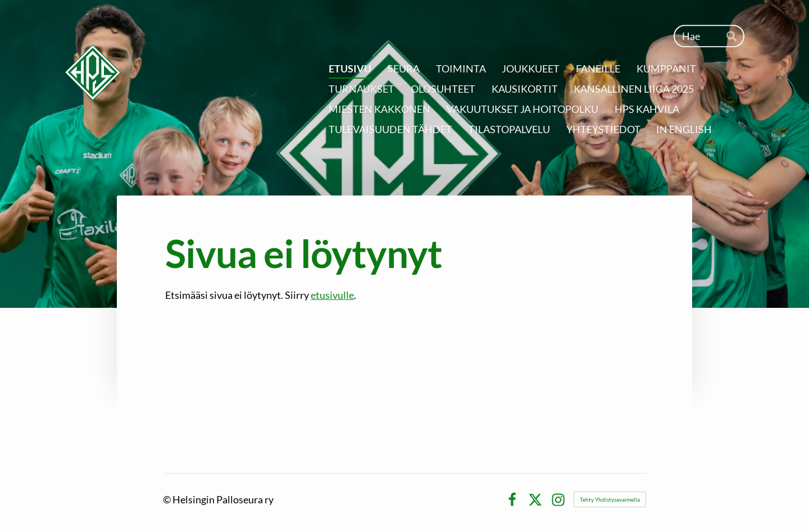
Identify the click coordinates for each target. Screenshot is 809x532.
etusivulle (332, 295)
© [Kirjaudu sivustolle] (168, 499)
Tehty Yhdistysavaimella (610, 499)
